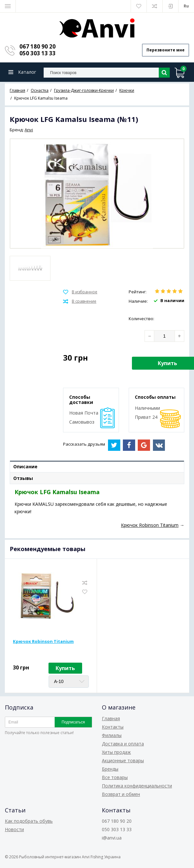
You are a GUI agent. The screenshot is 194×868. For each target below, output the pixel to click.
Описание (25, 467)
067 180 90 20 (38, 46)
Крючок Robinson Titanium (43, 641)
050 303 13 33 (38, 53)
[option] (30, 268)
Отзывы (23, 478)
